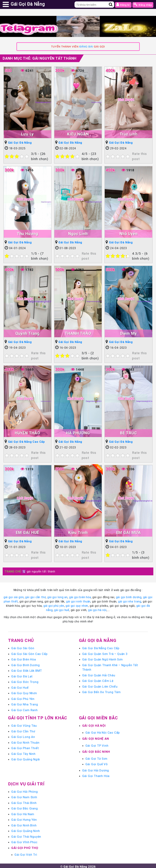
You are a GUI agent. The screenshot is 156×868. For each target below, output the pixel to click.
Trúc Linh (129, 134)
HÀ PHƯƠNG (78, 432)
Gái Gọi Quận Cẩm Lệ (98, 679)
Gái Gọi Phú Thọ (25, 846)
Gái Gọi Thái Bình (24, 801)
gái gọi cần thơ (35, 596)
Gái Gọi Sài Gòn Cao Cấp (29, 652)
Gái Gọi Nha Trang (25, 703)
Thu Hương (28, 233)
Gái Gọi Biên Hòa (24, 658)
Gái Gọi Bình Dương (25, 663)
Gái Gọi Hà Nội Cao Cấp (103, 731)
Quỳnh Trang (27, 333)
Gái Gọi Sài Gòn (23, 647)
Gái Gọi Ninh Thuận (25, 741)
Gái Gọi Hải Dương (96, 769)
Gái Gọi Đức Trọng (25, 680)
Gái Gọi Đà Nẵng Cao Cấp (26, 441)
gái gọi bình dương (129, 596)
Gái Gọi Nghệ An (96, 737)
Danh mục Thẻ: (40, 58)
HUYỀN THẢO (28, 432)
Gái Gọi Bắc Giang (25, 807)
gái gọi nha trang (130, 600)
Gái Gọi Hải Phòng (25, 790)
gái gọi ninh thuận (78, 600)
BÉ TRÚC (129, 432)
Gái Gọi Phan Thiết (25, 746)
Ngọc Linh (78, 233)
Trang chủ (21, 639)
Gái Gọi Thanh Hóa (96, 774)
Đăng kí (123, 4)
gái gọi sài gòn (14, 596)
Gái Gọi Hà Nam (23, 813)
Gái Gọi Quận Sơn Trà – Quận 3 (105, 652)
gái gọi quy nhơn (77, 604)
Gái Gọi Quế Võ (97, 763)
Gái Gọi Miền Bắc (98, 716)
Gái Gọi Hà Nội (94, 724)
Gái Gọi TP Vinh (97, 744)
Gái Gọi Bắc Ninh (96, 750)
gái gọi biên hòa (80, 596)
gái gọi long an (57, 596)
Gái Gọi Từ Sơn (96, 757)
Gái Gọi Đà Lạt (22, 675)
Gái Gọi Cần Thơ (23, 730)
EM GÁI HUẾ (27, 531)
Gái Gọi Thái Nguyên (26, 835)
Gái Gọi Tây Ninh (23, 752)
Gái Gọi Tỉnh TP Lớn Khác (38, 716)
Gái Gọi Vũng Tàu (24, 724)
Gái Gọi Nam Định (24, 796)
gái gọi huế (62, 608)
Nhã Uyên (128, 233)
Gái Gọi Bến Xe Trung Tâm (101, 690)
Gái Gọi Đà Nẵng (20, 143)
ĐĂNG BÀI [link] (86, 47)
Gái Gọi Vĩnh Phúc (24, 841)
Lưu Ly (27, 134)
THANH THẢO (78, 333)
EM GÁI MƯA (129, 531)
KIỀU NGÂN (78, 134)
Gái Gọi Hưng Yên (24, 818)
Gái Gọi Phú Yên (23, 697)
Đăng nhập (143, 4)
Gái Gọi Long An (23, 735)
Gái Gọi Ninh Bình (24, 824)
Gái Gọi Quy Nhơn (24, 692)
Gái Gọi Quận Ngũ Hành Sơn (102, 658)
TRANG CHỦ (13, 570)
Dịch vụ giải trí (26, 782)
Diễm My (129, 333)
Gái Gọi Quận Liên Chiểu (100, 685)
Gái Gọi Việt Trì (26, 853)
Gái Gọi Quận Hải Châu (99, 674)
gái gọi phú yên (54, 604)
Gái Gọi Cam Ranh (24, 708)
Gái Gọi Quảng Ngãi (26, 758)
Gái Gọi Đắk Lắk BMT (27, 669)
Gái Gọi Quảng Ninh (25, 829)
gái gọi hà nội (97, 608)
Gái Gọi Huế (20, 686)
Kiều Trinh (78, 531)
